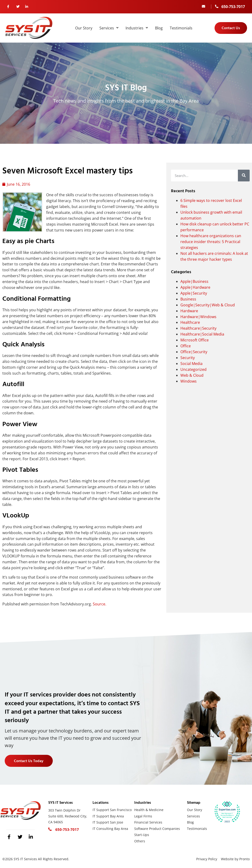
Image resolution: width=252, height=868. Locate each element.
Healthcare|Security (198, 328)
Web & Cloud (192, 375)
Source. (100, 604)
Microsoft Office (195, 340)
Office (186, 346)
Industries (137, 28)
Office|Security (194, 352)
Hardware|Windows (198, 317)
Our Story (84, 28)
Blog (159, 28)
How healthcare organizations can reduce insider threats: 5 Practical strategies (211, 242)
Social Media (191, 364)
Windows (189, 381)
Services (109, 28)
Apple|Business (194, 281)
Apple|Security (194, 293)
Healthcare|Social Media (202, 334)
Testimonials (181, 28)
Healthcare (190, 322)
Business (188, 299)
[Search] (244, 176)
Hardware (189, 311)
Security (188, 358)
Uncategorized (193, 369)
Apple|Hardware (195, 287)
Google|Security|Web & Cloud (208, 305)
